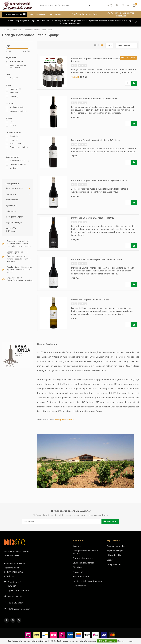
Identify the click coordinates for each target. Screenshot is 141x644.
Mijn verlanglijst (114, 555)
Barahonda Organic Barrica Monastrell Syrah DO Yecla (99, 181)
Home (7, 30)
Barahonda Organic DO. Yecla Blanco (90, 300)
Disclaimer (77, 567)
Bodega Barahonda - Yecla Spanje (19, 66)
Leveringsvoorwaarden (83, 563)
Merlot (14, 140)
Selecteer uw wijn (14, 188)
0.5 (12, 122)
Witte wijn (15, 93)
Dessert (15, 97)
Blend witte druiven (19, 161)
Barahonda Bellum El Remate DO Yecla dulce (94, 99)
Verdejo (14, 168)
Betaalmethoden (81, 577)
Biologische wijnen (38, 14)
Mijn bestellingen (115, 551)
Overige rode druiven (19, 148)
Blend (14, 136)
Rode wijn (15, 89)
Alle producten (114, 564)
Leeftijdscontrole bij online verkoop (85, 552)
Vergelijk (111, 560)
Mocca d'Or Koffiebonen (11, 230)
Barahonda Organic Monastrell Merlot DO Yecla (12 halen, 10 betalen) (103, 60)
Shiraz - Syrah (17, 144)
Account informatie (116, 546)
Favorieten (11, 194)
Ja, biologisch (17, 107)
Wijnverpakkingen (14, 223)
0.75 (13, 125)
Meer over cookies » (125, 641)
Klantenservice (80, 586)
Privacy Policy (79, 572)
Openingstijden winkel (83, 558)
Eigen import (11, 206)
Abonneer (110, 521)
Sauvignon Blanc (18, 164)
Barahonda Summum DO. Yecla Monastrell (93, 218)
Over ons (77, 546)
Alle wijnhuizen (16, 61)
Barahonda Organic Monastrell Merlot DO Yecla (95, 140)
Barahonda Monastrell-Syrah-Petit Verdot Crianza (97, 259)
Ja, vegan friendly (18, 111)
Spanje (14, 78)
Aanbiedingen (55, 14)
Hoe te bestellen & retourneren (88, 581)
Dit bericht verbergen (107, 641)
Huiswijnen (11, 211)
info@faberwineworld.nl (19, 609)
